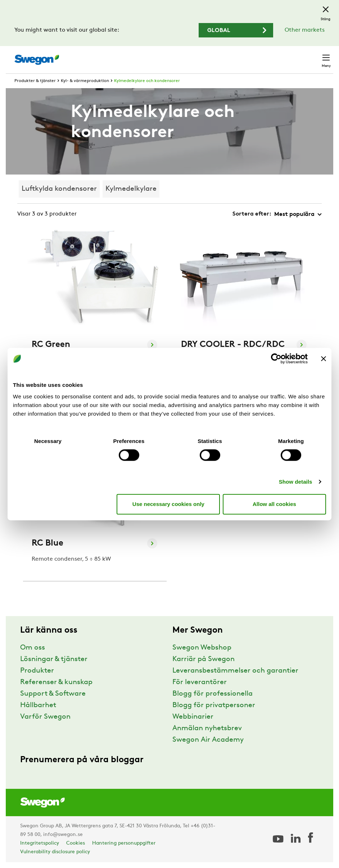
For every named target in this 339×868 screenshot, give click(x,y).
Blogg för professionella (213, 694)
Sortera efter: (252, 214)
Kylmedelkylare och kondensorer (147, 81)
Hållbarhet (38, 705)
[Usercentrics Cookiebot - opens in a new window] (276, 359)
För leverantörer (200, 682)
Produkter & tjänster (35, 81)
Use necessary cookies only (168, 504)
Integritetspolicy (40, 843)
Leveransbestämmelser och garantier (235, 671)
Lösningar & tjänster (54, 659)
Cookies (76, 843)
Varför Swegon (45, 717)
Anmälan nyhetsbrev (207, 728)
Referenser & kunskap (56, 682)
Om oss (33, 648)
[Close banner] (324, 359)
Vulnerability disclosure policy (55, 852)
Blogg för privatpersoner (214, 705)
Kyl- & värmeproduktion (85, 81)
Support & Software (53, 694)
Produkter (37, 671)
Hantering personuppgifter (124, 843)
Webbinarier (193, 717)
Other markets (305, 30)
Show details (296, 481)
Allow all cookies (274, 504)
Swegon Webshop (202, 648)
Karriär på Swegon (204, 659)
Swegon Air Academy (208, 740)
